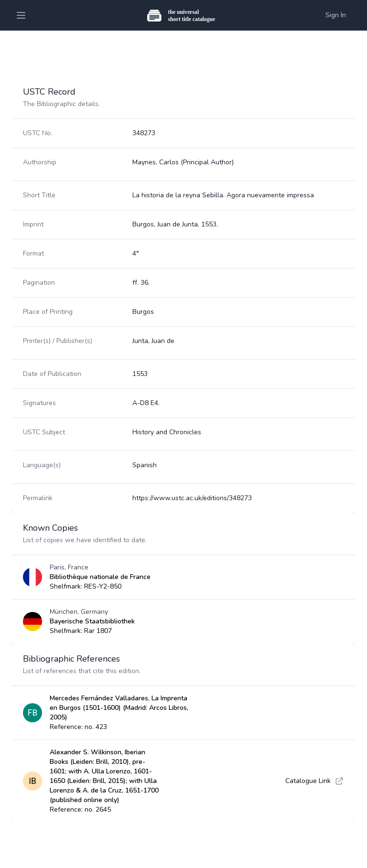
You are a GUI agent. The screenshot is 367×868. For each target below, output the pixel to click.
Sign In (336, 15)
